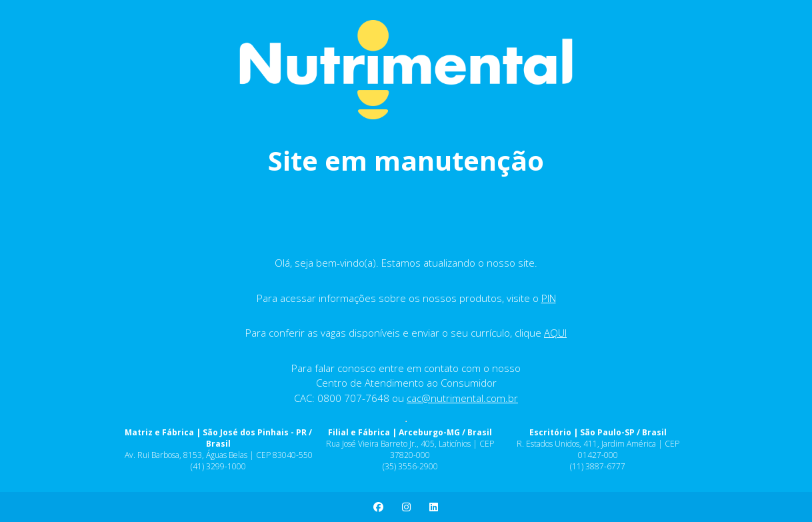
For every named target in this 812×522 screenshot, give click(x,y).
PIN (549, 298)
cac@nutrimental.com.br (462, 398)
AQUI (555, 333)
